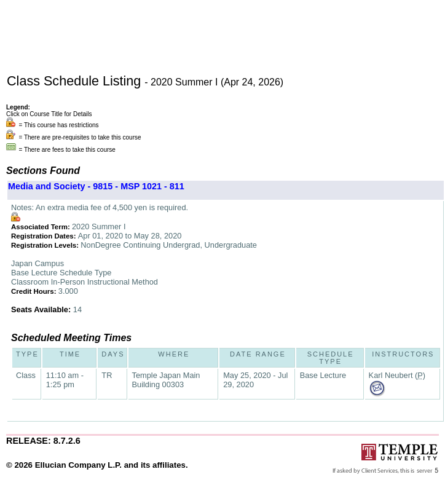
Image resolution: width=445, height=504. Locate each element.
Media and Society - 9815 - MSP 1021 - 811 (96, 186)
